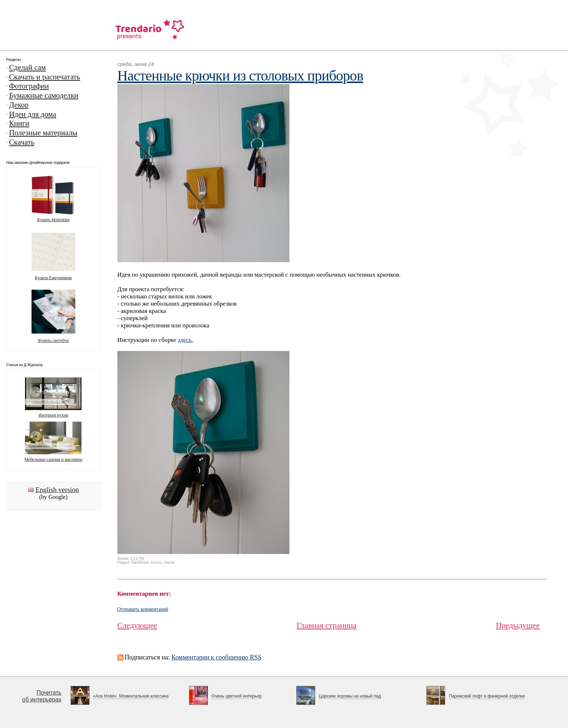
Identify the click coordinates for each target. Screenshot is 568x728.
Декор (19, 105)
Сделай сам (28, 67)
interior (169, 562)
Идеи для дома (33, 114)
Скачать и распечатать (45, 77)
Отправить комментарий (143, 609)
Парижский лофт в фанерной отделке (487, 696)
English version (57, 490)
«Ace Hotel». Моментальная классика (131, 696)
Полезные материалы (43, 133)
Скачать (22, 142)
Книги (19, 123)
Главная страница (327, 625)
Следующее (137, 625)
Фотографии (29, 86)
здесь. (185, 340)
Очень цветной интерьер (237, 696)
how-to (156, 562)
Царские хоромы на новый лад (350, 696)
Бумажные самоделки (44, 95)
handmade (140, 562)
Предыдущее (518, 625)
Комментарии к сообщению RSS (216, 657)
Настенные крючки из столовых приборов (240, 76)
